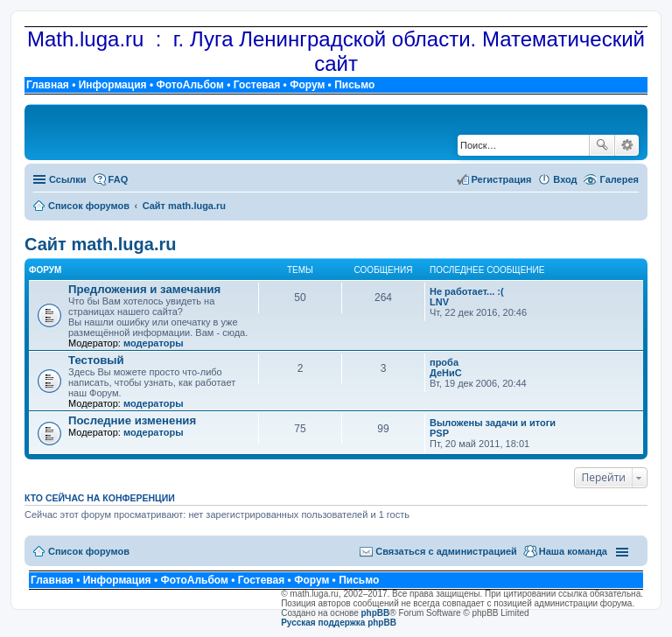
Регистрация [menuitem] (502, 179)
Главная (48, 85)
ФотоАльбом (189, 85)
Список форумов (89, 551)
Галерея (619, 179)
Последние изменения (132, 420)
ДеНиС (446, 373)
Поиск (602, 145)
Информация (113, 85)
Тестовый (96, 360)
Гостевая (257, 85)
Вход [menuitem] (565, 179)
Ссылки (68, 179)
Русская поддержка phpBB (339, 623)
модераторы (154, 343)
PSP (439, 433)
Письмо (354, 85)
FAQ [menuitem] (119, 179)
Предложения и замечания (144, 289)
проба (444, 362)
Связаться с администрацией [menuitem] (446, 551)
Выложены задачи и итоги (493, 423)
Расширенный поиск (627, 145)
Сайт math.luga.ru (100, 244)
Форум (307, 85)
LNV (439, 302)
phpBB (376, 613)
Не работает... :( (467, 291)
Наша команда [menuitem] (573, 551)
